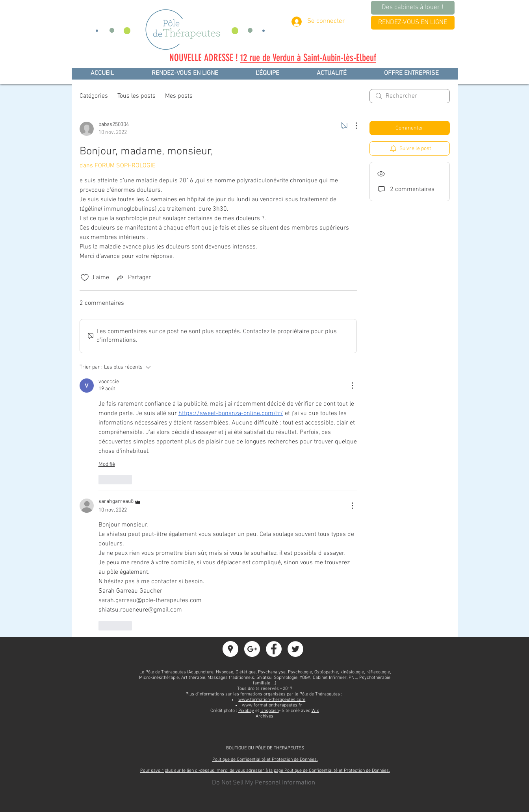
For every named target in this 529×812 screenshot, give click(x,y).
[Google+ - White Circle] (252, 649)
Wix (315, 711)
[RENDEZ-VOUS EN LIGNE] (413, 23)
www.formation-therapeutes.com (272, 700)
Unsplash (270, 711)
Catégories (94, 96)
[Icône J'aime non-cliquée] (85, 278)
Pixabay (246, 711)
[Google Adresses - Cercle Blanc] (230, 649)
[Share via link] (133, 278)
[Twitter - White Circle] (295, 649)
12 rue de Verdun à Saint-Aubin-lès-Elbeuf (308, 58)
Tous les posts (136, 96)
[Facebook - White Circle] (274, 649)
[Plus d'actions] (352, 126)
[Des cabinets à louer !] (413, 8)
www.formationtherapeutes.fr (272, 705)
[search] (410, 96)
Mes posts (179, 96)
